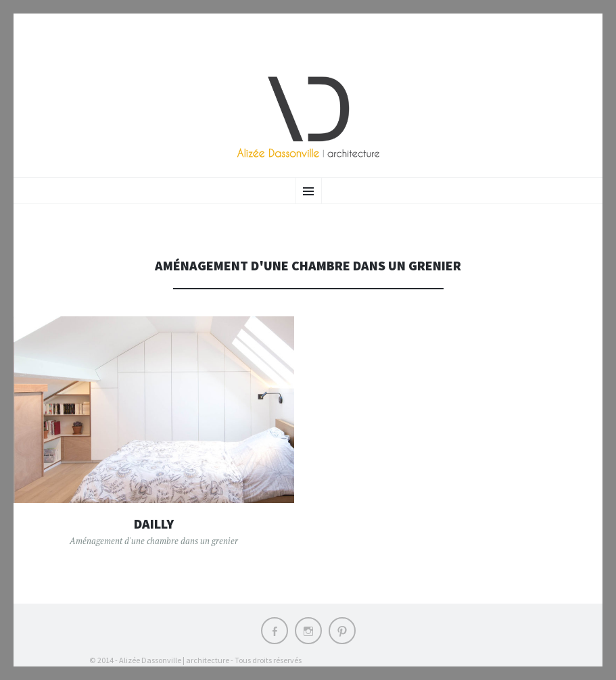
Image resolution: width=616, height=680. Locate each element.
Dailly (154, 524)
